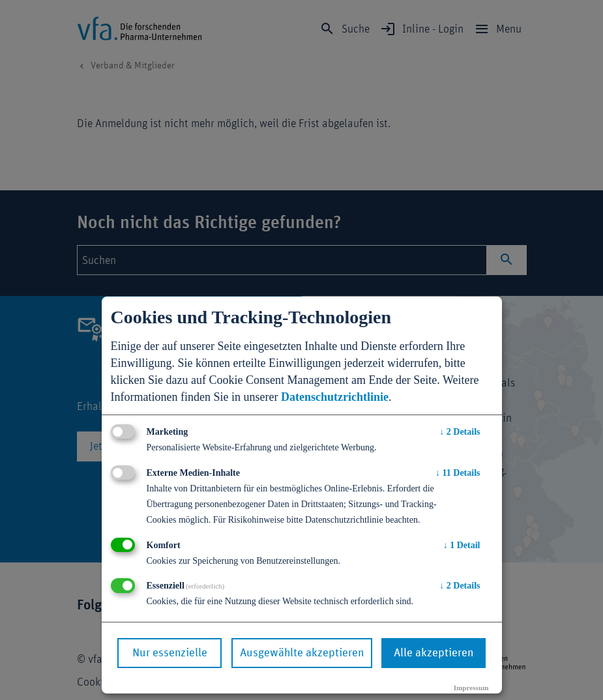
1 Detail (462, 545)
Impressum (471, 688)
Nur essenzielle (170, 653)
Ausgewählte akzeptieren (302, 653)
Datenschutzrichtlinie (335, 397)
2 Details (460, 432)
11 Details (458, 473)
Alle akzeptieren (434, 653)
